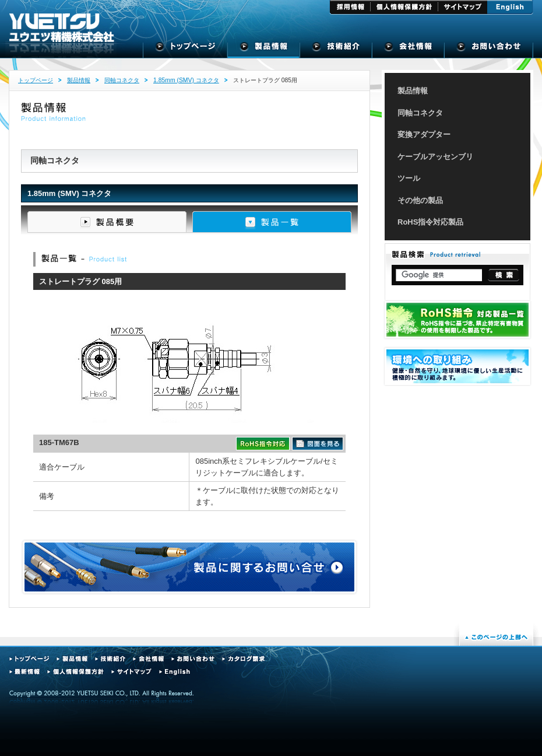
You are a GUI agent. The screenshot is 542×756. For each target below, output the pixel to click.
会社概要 (408, 50)
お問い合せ (489, 50)
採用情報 (350, 7)
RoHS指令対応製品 (430, 222)
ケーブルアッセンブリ (435, 157)
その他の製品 (420, 200)
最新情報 (24, 672)
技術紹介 (336, 50)
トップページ (185, 50)
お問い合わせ (193, 659)
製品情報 (264, 50)
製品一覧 (272, 222)
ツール (409, 178)
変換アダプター (424, 134)
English (510, 7)
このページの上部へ (496, 637)
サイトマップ (463, 7)
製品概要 (107, 222)
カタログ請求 (243, 659)
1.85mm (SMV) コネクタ (186, 80)
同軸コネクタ (122, 80)
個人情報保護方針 (404, 7)
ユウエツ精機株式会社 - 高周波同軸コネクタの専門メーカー (62, 28)
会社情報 (148, 659)
